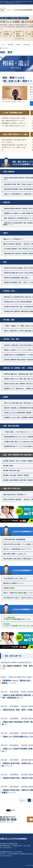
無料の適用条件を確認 (19, 39)
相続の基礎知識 (9, 172)
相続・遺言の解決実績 (11, 426)
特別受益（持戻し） (10, 291)
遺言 (5, 262)
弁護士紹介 (27, 45)
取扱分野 (10, 45)
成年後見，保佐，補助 (11, 339)
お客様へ (18, 45)
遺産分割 (7, 202)
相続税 (6, 397)
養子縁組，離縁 (9, 320)
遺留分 (6, 233)
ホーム (3, 45)
